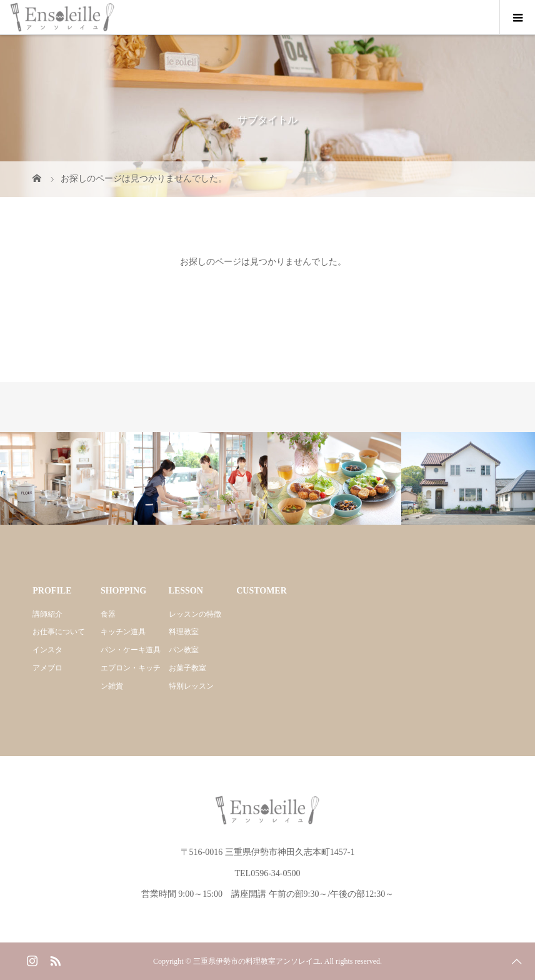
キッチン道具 (123, 632)
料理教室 (184, 632)
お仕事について (59, 632)
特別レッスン (191, 686)
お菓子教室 (187, 668)
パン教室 (184, 650)
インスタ (47, 650)
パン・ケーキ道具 (131, 650)
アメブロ (47, 668)
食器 (108, 614)
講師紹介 (47, 614)
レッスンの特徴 (195, 614)
